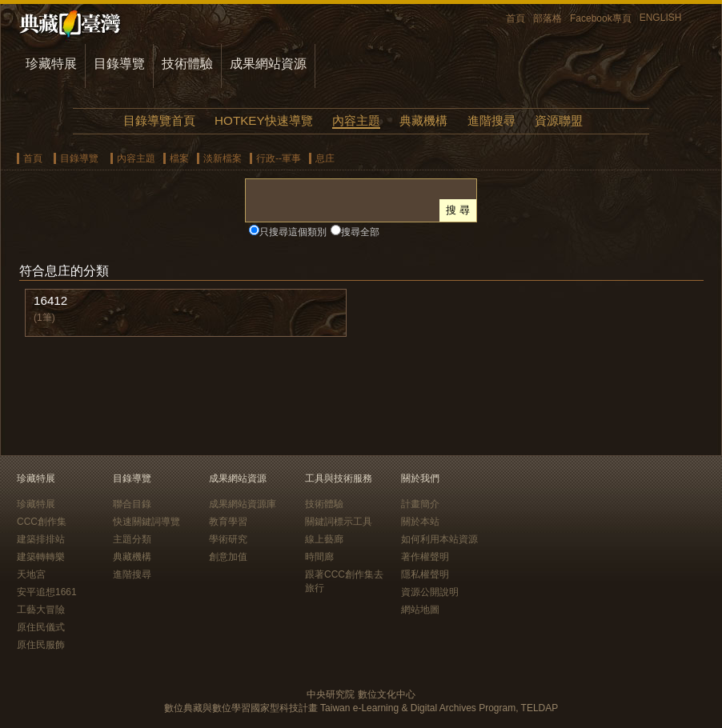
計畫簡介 (420, 504)
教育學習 (228, 522)
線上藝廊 (324, 539)
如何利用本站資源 (439, 539)
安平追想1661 (47, 592)
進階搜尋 (491, 120)
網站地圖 (420, 610)
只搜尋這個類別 (293, 232)
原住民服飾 (41, 645)
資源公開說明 (430, 592)
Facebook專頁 (601, 18)
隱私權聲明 (425, 574)
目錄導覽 (119, 64)
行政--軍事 (279, 158)
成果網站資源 (268, 64)
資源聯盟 (559, 120)
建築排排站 (41, 539)
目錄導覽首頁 (159, 120)
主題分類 (132, 539)
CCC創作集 (42, 522)
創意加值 (228, 557)
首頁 (515, 18)
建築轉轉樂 (41, 557)
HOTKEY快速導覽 (263, 120)
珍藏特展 (51, 64)
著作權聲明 (425, 557)
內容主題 (356, 120)
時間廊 (319, 557)
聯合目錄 (132, 504)
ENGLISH (661, 18)
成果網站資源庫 (243, 504)
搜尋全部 (360, 232)
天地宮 (31, 574)
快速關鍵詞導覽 (146, 522)
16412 (50, 300)
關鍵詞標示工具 (339, 522)
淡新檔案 (223, 158)
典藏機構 (423, 120)
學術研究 (228, 539)
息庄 (325, 158)
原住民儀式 (41, 627)
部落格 (548, 18)
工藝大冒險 (41, 610)
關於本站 (420, 522)
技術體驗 (187, 64)
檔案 (179, 158)
